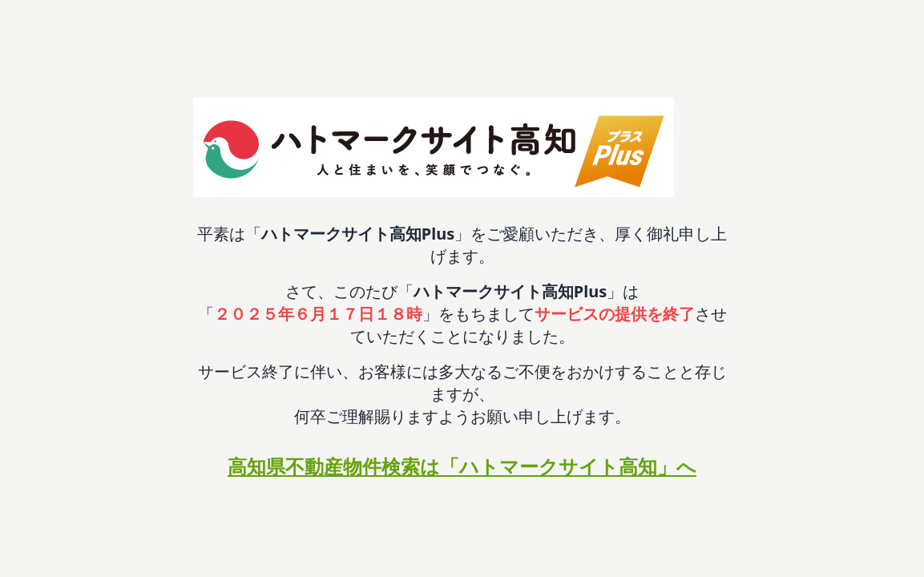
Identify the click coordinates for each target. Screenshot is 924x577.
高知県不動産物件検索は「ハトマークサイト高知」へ (462, 466)
